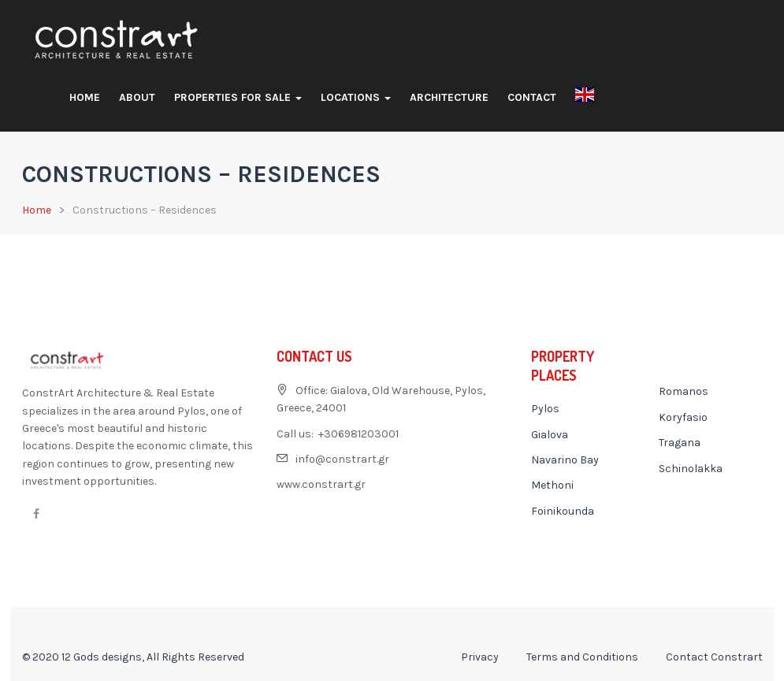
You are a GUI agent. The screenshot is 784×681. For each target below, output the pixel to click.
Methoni (552, 485)
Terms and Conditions (582, 657)
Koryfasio (683, 417)
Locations (356, 97)
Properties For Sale (238, 97)
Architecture (449, 97)
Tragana (680, 443)
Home (85, 97)
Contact (532, 97)
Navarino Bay (565, 460)
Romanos (684, 391)
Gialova (550, 435)
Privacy (480, 657)
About (137, 97)
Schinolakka (691, 469)
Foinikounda (563, 511)
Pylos (545, 409)
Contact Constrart (714, 657)
